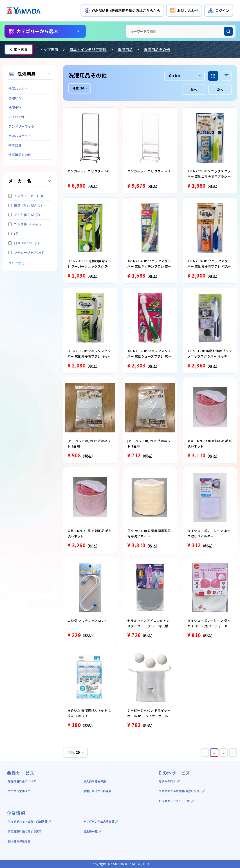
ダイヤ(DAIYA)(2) (24, 215)
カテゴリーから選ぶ (37, 31)
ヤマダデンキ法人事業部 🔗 (101, 821)
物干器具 (15, 145)
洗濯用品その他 (157, 49)
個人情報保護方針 (19, 841)
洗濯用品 (125, 49)
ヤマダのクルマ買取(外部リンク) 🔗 (182, 791)
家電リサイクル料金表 (98, 791)
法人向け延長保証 (95, 781)
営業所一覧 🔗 (93, 831)
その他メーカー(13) (26, 196)
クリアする (17, 263)
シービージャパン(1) (26, 252)
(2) (13, 234)
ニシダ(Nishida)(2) (26, 224)
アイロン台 (16, 117)
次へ (220, 90)
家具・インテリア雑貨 (88, 49)
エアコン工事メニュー (22, 791)
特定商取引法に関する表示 (25, 831)
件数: (79, 88)
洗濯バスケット (20, 136)
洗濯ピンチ (17, 98)
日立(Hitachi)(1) (24, 243)
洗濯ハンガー (18, 89)
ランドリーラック (21, 126)
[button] (122, 11)
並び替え (175, 76)
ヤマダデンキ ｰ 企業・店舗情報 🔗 (30, 821)
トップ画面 (49, 49)
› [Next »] (233, 752)
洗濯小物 (15, 107)
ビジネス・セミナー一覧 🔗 (176, 801)
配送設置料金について (22, 781)
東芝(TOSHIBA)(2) (25, 205)
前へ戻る (19, 49)
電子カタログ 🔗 (169, 781)
